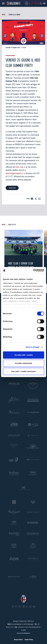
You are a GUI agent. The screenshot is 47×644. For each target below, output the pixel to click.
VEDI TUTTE (12, 225)
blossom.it (27, 633)
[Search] (41, 3)
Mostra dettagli (32, 347)
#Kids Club (12, 188)
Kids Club (19, 167)
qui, (14, 141)
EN (44, 3)
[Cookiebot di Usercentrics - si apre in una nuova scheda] (33, 270)
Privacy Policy (18, 640)
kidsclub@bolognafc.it (15, 173)
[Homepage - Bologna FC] (13, 3)
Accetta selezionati (23, 363)
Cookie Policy (29, 640)
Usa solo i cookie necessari (24, 371)
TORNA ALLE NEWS (14, 15)
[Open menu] (3, 4)
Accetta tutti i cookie (23, 355)
